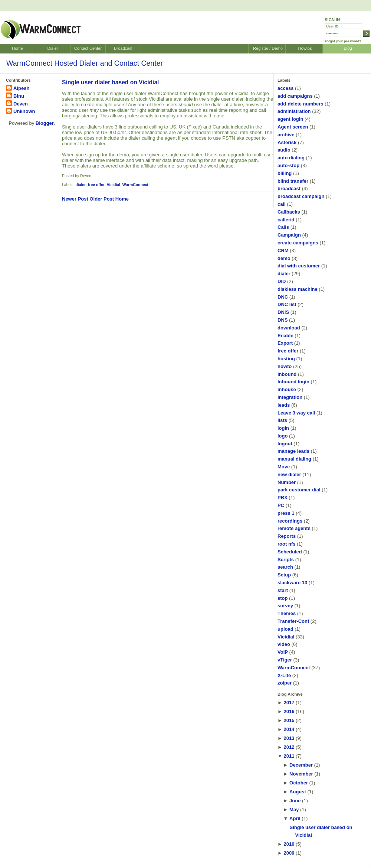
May (294, 810)
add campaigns (295, 96)
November (301, 774)
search (285, 567)
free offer (96, 185)
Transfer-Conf (293, 621)
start (283, 590)
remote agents (294, 528)
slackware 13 (292, 583)
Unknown (24, 111)
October (299, 783)
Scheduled (290, 552)
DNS (283, 320)
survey (285, 606)
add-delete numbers (301, 104)
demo (284, 258)
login (283, 428)
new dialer (289, 474)
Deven (21, 104)
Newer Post (75, 199)
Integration (290, 397)
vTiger (285, 660)
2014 (289, 729)
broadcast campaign (301, 196)
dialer (81, 185)
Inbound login (293, 382)
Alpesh (21, 88)
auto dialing (291, 158)
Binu (19, 96)
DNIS (283, 312)
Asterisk (287, 142)
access (285, 88)
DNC (283, 297)
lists (282, 420)
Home (17, 48)
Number (287, 482)
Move (284, 467)
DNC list (287, 304)
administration (294, 111)
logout (285, 444)
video (284, 644)
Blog (348, 48)
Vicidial (114, 185)
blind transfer (293, 181)
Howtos (305, 48)
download (289, 328)
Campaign (289, 235)
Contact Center (88, 48)
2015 (289, 720)
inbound (287, 374)
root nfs (286, 544)
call (282, 204)
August (298, 792)
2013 (289, 738)
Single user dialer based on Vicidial (110, 82)
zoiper (285, 683)
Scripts (286, 560)
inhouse (287, 389)
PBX (283, 498)
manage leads (293, 451)
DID (282, 281)
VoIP (283, 652)
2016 (289, 711)
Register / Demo (268, 48)
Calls (283, 227)
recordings (290, 521)
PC (281, 505)
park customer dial (299, 490)
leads (284, 405)
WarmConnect (135, 185)
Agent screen (293, 127)
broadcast (289, 188)
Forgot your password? (343, 41)
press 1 (286, 513)
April (295, 818)
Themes (287, 613)
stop (283, 598)
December (301, 765)
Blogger (45, 123)
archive (286, 135)
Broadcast (123, 48)
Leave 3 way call (296, 413)
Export (285, 343)
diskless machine (298, 289)
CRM (283, 251)
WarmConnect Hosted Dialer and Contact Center (85, 63)
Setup (284, 575)
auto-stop (288, 165)
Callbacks (289, 212)
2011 (289, 756)
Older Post (102, 199)
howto (285, 366)
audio (284, 150)
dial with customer (299, 266)
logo (283, 436)
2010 (289, 844)
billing (285, 173)
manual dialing (294, 459)
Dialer (53, 48)
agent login (290, 119)
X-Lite (284, 675)
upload (285, 629)
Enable (285, 336)
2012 (289, 747)
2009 (289, 853)
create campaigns (298, 243)
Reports (287, 536)
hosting (286, 359)
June (295, 801)
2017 (289, 703)
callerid (286, 220)
